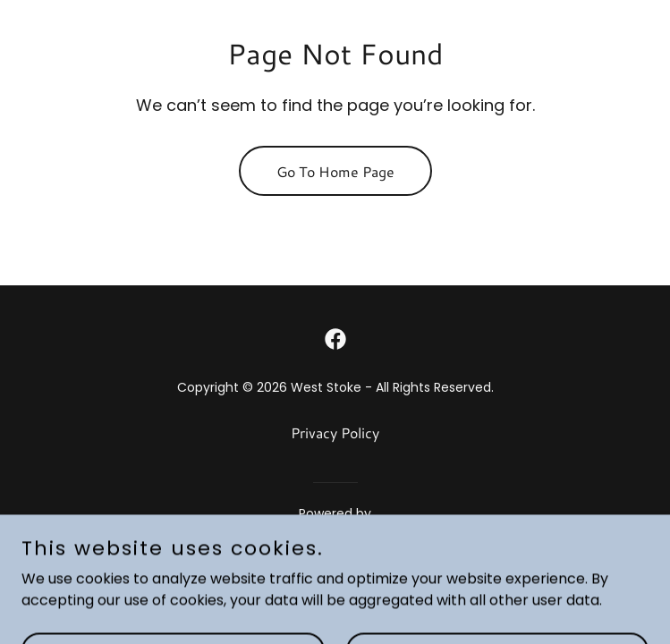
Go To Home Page (335, 171)
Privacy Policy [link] (335, 432)
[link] (335, 339)
